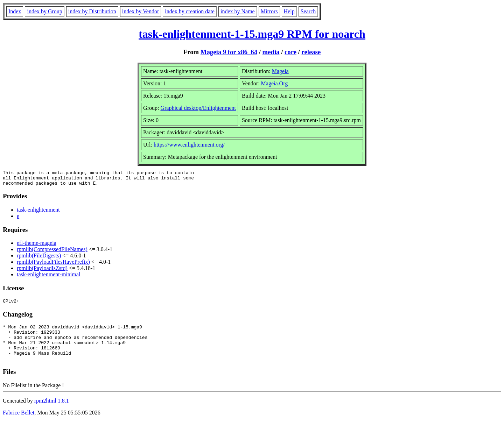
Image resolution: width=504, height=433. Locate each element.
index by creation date (190, 11)
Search (308, 11)
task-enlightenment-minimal (48, 278)
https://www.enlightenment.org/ (189, 145)
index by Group (44, 11)
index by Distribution (92, 11)
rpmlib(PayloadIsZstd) (42, 271)
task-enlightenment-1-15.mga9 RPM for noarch (252, 34)
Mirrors (269, 11)
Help (289, 11)
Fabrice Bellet (19, 424)
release (311, 52)
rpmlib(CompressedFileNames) (52, 252)
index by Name (238, 11)
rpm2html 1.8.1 (52, 412)
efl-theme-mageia (37, 246)
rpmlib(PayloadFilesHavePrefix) (53, 265)
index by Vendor (141, 11)
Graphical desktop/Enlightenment (198, 108)
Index (15, 11)
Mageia (280, 71)
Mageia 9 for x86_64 (229, 52)
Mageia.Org (275, 83)
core (290, 52)
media (271, 52)
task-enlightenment (38, 213)
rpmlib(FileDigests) (39, 259)
